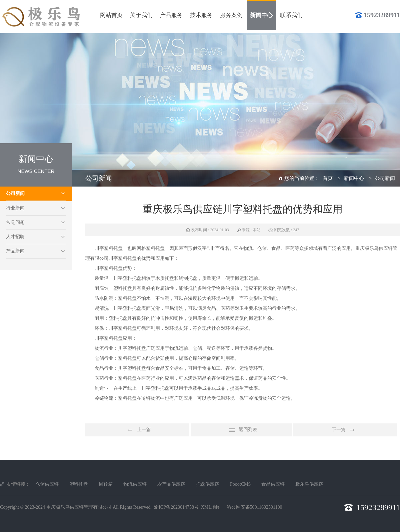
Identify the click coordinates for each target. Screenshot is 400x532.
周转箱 (106, 484)
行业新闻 (15, 208)
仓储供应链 (47, 484)
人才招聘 (15, 237)
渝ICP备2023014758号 (176, 507)
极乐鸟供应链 (309, 484)
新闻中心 (354, 178)
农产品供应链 (171, 484)
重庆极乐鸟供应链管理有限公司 (79, 507)
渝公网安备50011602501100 (254, 507)
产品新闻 (15, 251)
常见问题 (15, 222)
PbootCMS (240, 484)
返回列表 (241, 430)
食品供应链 (273, 484)
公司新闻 (15, 193)
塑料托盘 (79, 484)
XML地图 (211, 507)
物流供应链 (135, 484)
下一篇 (345, 430)
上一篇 (137, 430)
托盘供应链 (208, 484)
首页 (328, 178)
